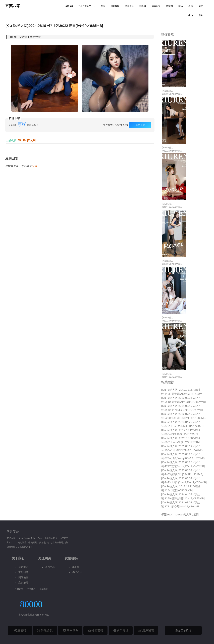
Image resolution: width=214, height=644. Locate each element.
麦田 (196, 514)
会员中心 (50, 567)
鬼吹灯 (75, 567)
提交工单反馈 (183, 630)
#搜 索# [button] (70, 6)
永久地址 (23, 582)
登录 (35, 166)
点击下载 (140, 125)
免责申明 (23, 567)
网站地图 (23, 577)
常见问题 (23, 572)
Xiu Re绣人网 (27, 140)
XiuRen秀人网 (183, 514)
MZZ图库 (77, 572)
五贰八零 (13, 6)
